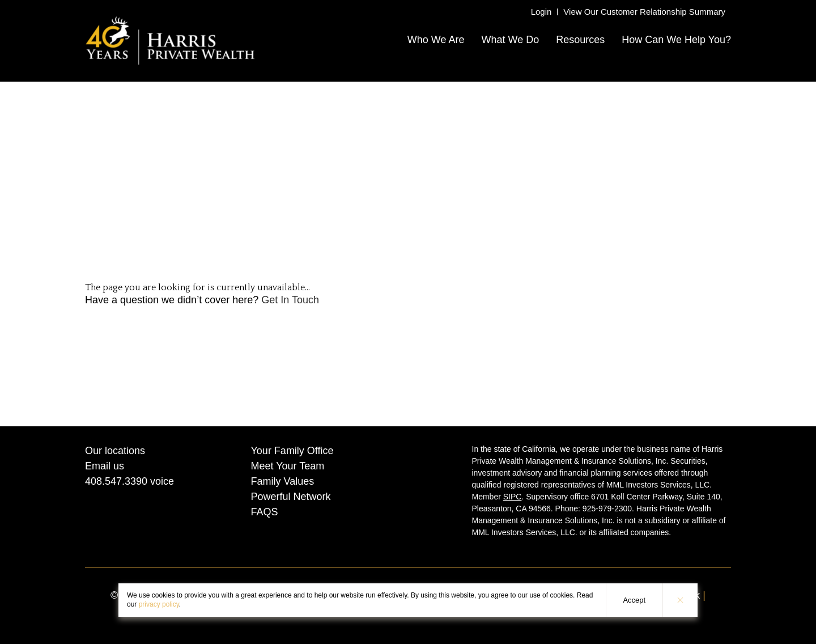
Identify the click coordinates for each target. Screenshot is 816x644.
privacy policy (159, 604)
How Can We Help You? (676, 40)
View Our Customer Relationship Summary (644, 12)
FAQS (265, 512)
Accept (634, 600)
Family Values (283, 481)
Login (541, 12)
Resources (580, 40)
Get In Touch (290, 300)
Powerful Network (291, 497)
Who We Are (436, 40)
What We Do (510, 40)
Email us (105, 466)
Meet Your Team (288, 466)
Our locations (115, 451)
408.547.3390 (116, 481)
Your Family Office (292, 451)
